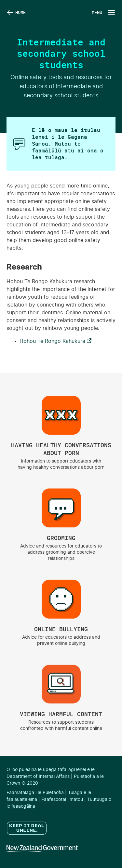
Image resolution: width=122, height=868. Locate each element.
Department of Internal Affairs (38, 777)
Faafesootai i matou (62, 800)
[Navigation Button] (103, 12)
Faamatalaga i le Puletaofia (35, 793)
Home (20, 12)
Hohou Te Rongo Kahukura (55, 341)
